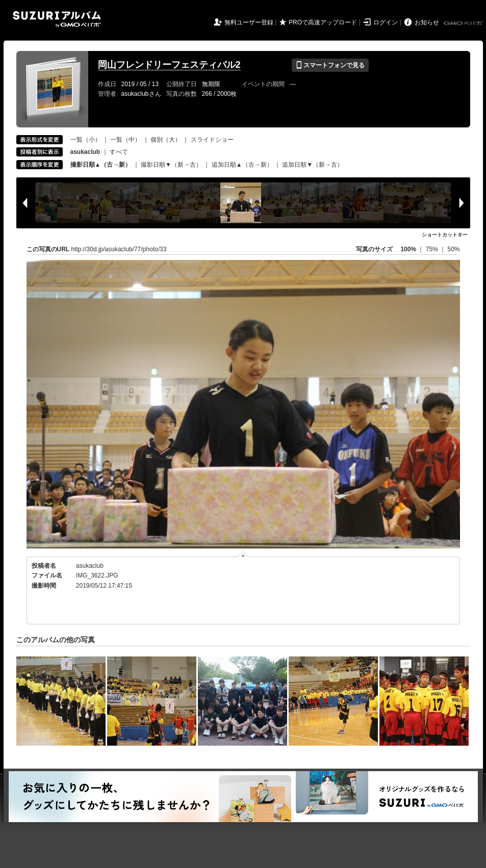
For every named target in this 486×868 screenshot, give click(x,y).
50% (453, 249)
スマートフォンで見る (330, 65)
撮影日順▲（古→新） (101, 165)
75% (433, 249)
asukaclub (90, 566)
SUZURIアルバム (57, 19)
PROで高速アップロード (323, 22)
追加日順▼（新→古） (313, 165)
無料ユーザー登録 (249, 22)
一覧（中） (125, 140)
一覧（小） (86, 140)
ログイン (386, 22)
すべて (119, 152)
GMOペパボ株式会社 (464, 23)
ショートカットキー (445, 235)
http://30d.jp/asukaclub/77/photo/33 (119, 249)
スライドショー (212, 140)
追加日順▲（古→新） (242, 165)
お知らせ (427, 22)
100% (408, 249)
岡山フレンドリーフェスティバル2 (169, 65)
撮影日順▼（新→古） (171, 165)
